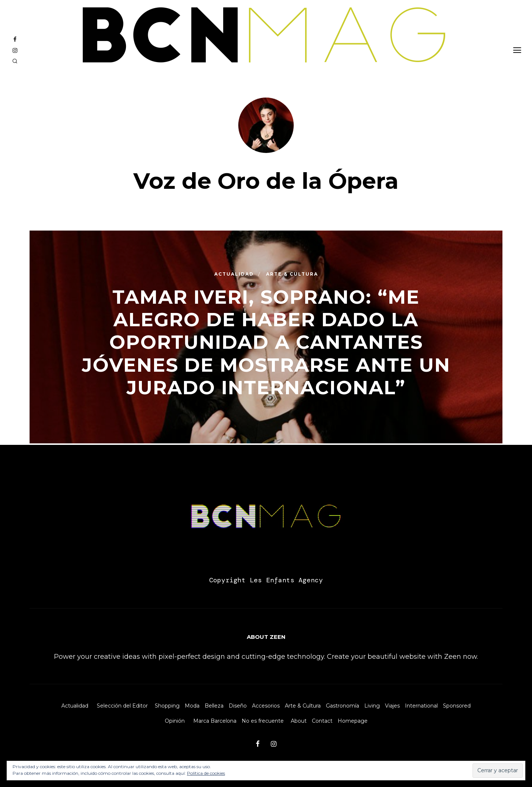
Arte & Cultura (303, 706)
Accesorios (266, 706)
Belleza (214, 706)
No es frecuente (263, 721)
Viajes (392, 706)
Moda (192, 706)
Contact (322, 721)
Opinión (175, 721)
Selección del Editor (122, 706)
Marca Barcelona (215, 721)
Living (372, 706)
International (421, 706)
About (299, 721)
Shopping (167, 706)
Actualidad (75, 706)
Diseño (238, 706)
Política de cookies (206, 773)
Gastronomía (342, 706)
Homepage (353, 721)
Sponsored (457, 706)
